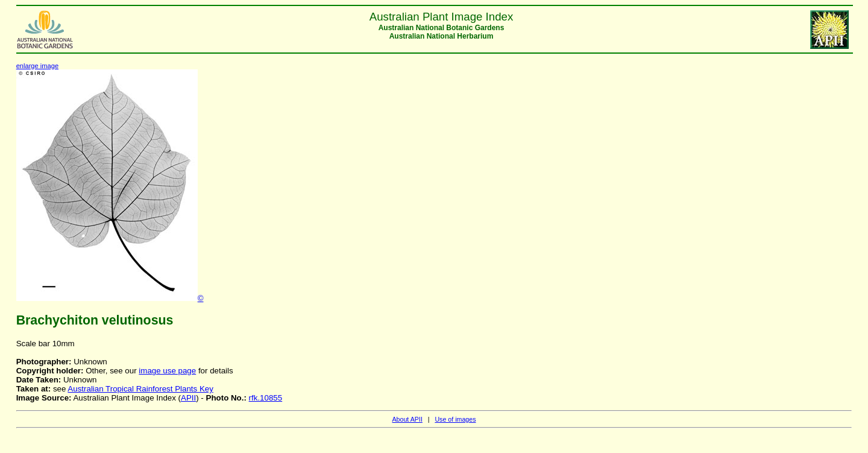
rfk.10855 (266, 398)
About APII (407, 419)
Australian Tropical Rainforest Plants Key (140, 389)
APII (188, 398)
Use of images (455, 419)
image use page (167, 371)
